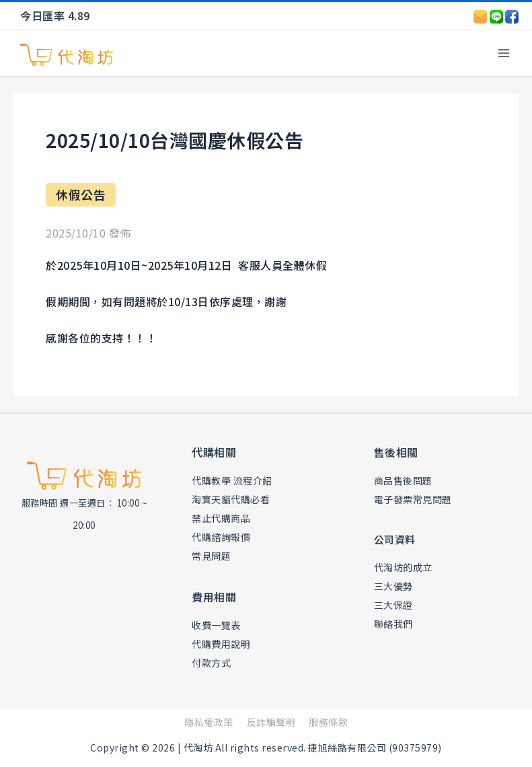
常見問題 (213, 555)
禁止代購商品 (223, 518)
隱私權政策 (209, 722)
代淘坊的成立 (405, 567)
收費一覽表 (218, 625)
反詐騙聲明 (271, 722)
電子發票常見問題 (416, 499)
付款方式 (213, 662)
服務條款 (328, 722)
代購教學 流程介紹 (235, 480)
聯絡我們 (395, 623)
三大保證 (395, 605)
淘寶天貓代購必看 (233, 499)
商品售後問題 (405, 480)
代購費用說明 (223, 644)
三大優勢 (395, 586)
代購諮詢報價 (223, 537)
